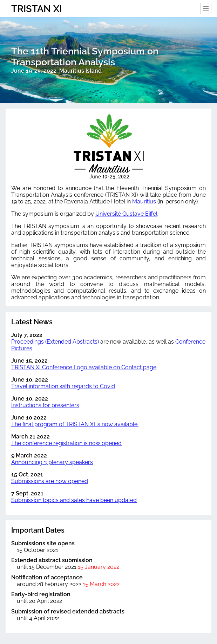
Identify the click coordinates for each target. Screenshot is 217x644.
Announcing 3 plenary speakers (52, 462)
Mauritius (144, 201)
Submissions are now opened (50, 481)
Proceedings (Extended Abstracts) (55, 342)
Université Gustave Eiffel (126, 214)
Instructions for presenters (45, 405)
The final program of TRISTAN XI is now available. (75, 424)
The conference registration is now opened (66, 443)
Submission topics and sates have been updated (74, 500)
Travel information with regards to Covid (63, 386)
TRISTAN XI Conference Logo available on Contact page (84, 367)
